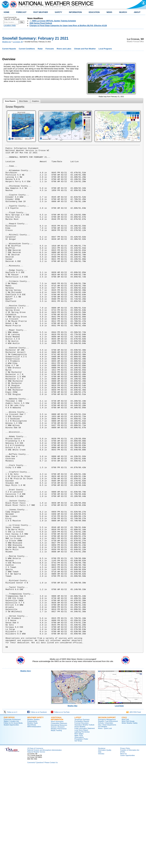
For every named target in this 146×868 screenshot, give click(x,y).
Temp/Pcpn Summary (82, 820)
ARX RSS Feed (134, 812)
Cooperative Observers (59, 824)
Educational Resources (59, 825)
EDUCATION (94, 12)
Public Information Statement (85, 829)
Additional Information (57, 819)
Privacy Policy (125, 848)
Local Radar (120, 805)
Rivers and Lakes (64, 49)
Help (100, 852)
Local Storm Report (81, 830)
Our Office (9, 818)
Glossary (101, 854)
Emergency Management (107, 820)
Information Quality (105, 850)
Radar (40, 49)
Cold (124, 818)
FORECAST (21, 12)
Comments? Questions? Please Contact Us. (43, 863)
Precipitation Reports (82, 821)
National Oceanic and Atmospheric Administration (44, 850)
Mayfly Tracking (56, 831)
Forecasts (50, 49)
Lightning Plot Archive (82, 832)
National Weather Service (36, 852)
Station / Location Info (11, 821)
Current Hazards (9, 49)
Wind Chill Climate (128, 821)
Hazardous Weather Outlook (84, 825)
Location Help (10, 25)
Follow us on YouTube (60, 812)
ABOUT (137, 12)
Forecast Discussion (82, 823)
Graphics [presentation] (36, 101)
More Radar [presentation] (24, 101)
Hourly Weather (80, 827)
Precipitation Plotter (81, 839)
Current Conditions (27, 49)
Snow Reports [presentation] (10, 101)
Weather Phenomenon (59, 829)
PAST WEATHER (41, 12)
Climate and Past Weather (85, 49)
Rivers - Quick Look (105, 829)
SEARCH (123, 12)
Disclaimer (102, 848)
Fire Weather (103, 827)
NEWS (109, 12)
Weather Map (73, 805)
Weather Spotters (33, 820)
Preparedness (32, 821)
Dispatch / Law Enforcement (108, 821)
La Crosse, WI (18, 42)
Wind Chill (125, 820)
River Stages (79, 834)
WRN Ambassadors (34, 827)
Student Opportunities (11, 825)
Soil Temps (78, 841)
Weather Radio (33, 823)
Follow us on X (10, 812)
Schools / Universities (106, 823)
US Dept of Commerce (35, 848)
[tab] (10, 101)
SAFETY (58, 12)
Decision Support (107, 818)
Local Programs (105, 49)
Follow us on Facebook (37, 812)
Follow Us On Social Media (13, 823)
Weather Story (26, 771)
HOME (6, 12)
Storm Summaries (57, 822)
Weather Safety (35, 818)
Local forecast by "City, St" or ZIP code (12, 18)
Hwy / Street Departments (107, 825)
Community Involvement (12, 820)
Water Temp (79, 836)
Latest (78, 818)
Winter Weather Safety (130, 823)
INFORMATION (75, 12)
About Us (123, 854)
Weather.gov (7, 42)
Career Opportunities (127, 856)
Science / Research (58, 827)
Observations (79, 837)
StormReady (32, 825)
